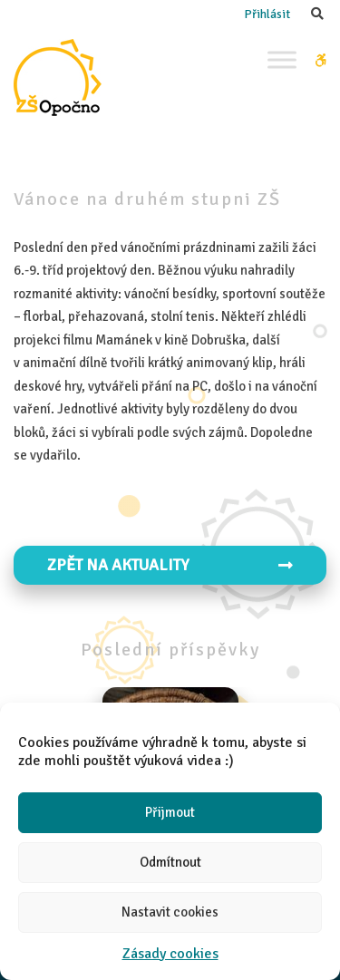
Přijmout (170, 812)
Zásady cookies (170, 954)
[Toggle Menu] (282, 59)
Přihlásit (267, 14)
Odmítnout (170, 862)
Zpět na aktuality (170, 565)
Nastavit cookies (170, 912)
